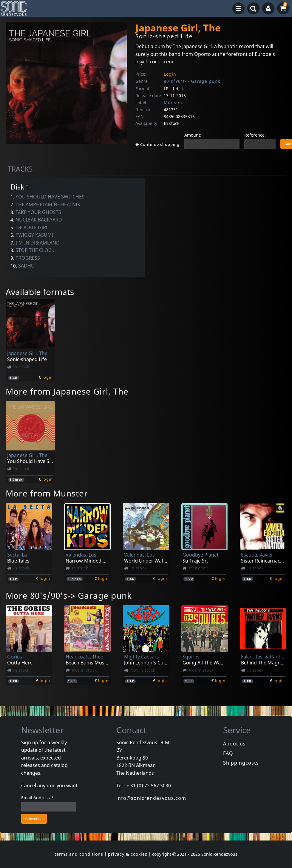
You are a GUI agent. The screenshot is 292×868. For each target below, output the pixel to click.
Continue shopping (157, 144)
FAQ (228, 753)
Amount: (193, 135)
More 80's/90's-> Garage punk (69, 595)
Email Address (37, 798)
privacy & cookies (128, 854)
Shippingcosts (241, 763)
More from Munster (47, 493)
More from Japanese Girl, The (67, 391)
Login (170, 74)
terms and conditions (79, 854)
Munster (173, 102)
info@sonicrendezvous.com (151, 798)
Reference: (255, 135)
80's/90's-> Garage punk (192, 81)
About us (234, 744)
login (48, 377)
